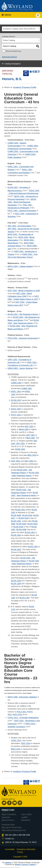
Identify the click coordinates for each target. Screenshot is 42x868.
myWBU (25, 817)
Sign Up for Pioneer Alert (12, 827)
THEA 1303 (30, 438)
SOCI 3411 (18, 715)
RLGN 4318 (24, 518)
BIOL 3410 (32, 455)
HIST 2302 (29, 461)
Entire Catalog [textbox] (9, 40)
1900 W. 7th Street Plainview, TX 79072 (21, 842)
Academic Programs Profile (25, 87)
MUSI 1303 (24, 429)
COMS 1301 (16, 383)
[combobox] (21, 29)
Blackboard (26, 820)
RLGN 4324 (18, 527)
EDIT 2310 (26, 743)
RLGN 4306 (16, 515)
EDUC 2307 (16, 409)
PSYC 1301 (16, 415)
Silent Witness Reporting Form (14, 830)
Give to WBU (26, 814)
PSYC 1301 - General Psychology (22, 211)
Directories (6, 817)
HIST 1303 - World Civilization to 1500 (24, 291)
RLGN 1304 (16, 584)
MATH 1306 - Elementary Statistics (22, 697)
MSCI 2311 (16, 749)
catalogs (8, 862)
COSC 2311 (16, 741)
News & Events (8, 820)
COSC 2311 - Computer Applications (23, 718)
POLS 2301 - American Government (23, 338)
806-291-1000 (11, 835)
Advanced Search (9, 57)
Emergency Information (26, 849)
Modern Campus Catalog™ (26, 864)
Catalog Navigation (13, 64)
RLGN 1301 (20, 510)
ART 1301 (29, 427)
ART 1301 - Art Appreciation (19, 226)
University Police (8, 825)
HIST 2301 (16, 461)
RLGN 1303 (16, 581)
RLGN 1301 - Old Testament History (23, 314)
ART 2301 (20, 444)
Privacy (20, 852)
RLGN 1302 (16, 535)
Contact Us (9, 839)
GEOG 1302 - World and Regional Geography (22, 202)
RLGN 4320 (21, 524)
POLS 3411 (22, 712)
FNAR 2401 (20, 449)
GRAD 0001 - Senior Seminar (20, 368)
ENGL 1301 (16, 392)
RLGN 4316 (27, 515)
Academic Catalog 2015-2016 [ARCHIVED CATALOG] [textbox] (22, 29)
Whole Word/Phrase (13, 51)
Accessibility (10, 849)
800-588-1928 (24, 835)
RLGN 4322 (32, 524)
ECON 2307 (16, 400)
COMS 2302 (27, 389)
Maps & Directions (9, 814)
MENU (6, 15)
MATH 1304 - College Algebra (20, 266)
